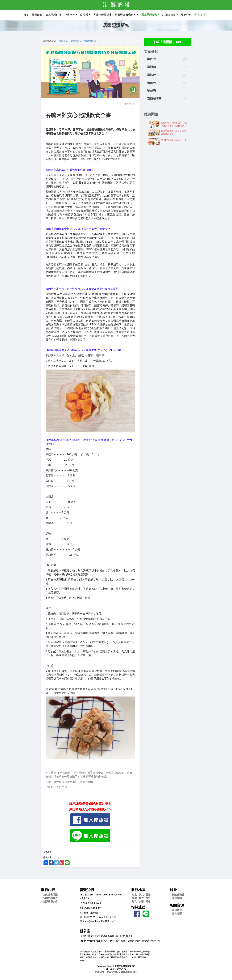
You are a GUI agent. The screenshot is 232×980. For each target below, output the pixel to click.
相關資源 (177, 905)
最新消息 (152, 59)
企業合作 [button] (70, 15)
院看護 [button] (84, 15)
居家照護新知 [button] (149, 15)
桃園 (134, 898)
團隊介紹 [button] (186, 15)
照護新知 (63, 41)
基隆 (148, 895)
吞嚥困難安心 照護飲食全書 (84, 41)
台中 (148, 898)
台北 (134, 895)
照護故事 (152, 75)
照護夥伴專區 (154, 99)
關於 (173, 890)
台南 (141, 901)
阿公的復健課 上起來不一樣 (174, 140)
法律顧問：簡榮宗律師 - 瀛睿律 (116, 972)
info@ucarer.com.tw (90, 908)
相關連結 (138, 907)
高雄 (148, 901)
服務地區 (138, 890)
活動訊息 (152, 83)
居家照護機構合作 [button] (125, 15)
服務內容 (48, 890)
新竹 (141, 898)
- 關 (177, 895)
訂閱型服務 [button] (169, 15)
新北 (141, 895)
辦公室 (85, 931)
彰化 (134, 901)
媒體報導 (152, 91)
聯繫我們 (87, 890)
